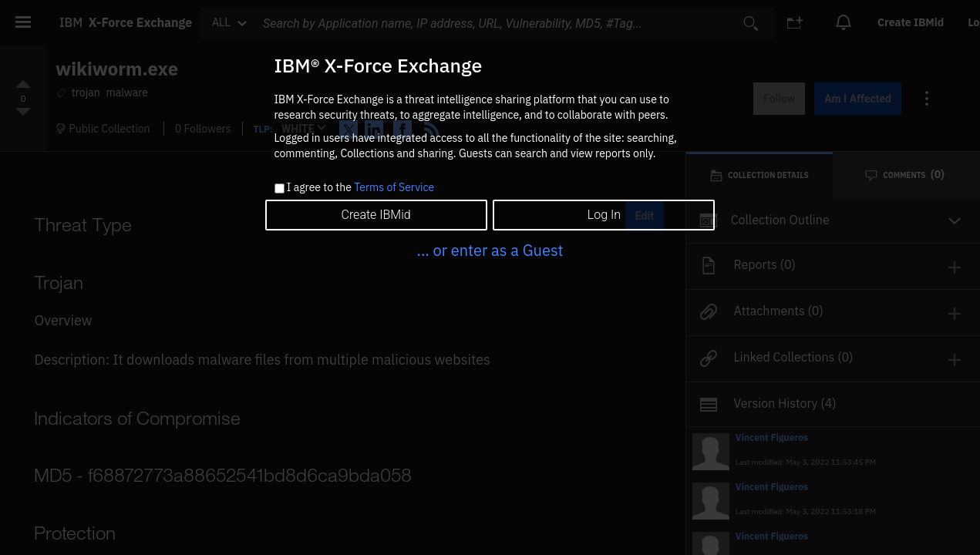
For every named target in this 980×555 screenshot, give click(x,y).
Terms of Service (394, 187)
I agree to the (360, 188)
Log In (604, 215)
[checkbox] (280, 188)
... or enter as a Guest (490, 250)
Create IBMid (375, 215)
